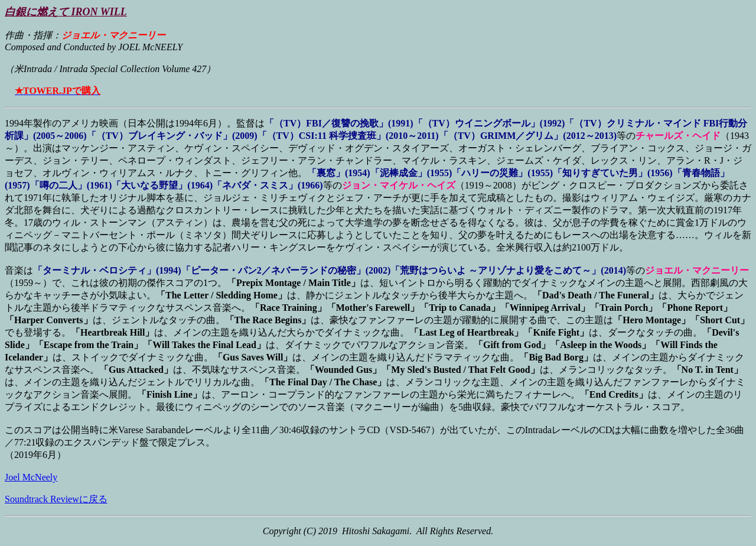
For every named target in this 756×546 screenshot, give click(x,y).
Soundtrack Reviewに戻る (56, 499)
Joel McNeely (31, 477)
